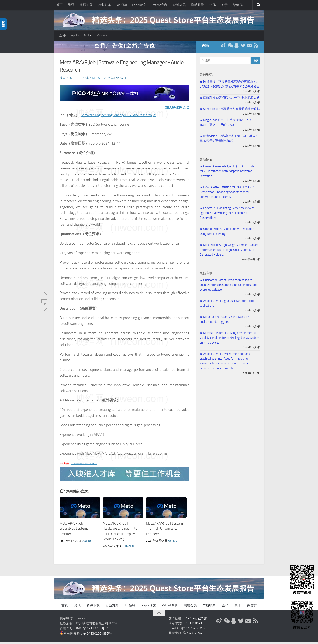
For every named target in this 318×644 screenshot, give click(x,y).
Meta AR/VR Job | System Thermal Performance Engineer (164, 531)
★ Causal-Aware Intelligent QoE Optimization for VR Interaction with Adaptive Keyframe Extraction (228, 173)
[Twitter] (243, 47)
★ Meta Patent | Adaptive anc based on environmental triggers (224, 321)
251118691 (194, 625)
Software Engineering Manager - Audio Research (120, 117)
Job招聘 (122, 5)
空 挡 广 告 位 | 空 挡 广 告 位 (125, 48)
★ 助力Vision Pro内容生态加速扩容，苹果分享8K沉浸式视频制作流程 (229, 140)
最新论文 (206, 161)
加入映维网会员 (177, 109)
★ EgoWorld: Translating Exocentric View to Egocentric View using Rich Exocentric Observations (227, 215)
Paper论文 (139, 5)
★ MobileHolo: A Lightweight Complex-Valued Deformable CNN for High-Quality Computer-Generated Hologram (229, 252)
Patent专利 (160, 5)
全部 (62, 35)
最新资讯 (206, 77)
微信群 (238, 5)
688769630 (197, 635)
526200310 (196, 630)
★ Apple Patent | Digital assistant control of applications (227, 305)
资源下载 (86, 5)
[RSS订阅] (256, 47)
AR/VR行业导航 (196, 620)
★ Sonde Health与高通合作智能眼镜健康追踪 (230, 111)
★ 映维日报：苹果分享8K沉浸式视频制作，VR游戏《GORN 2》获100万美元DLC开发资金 (230, 86)
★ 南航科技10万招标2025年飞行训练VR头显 (229, 100)
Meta (88, 35)
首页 (59, 5)
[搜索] (259, 5)
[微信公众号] (230, 47)
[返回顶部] (159, 615)
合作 (213, 5)
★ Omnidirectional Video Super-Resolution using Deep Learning (227, 233)
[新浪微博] (223, 47)
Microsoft (103, 35)
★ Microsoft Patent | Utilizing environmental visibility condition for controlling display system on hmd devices (229, 340)
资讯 (71, 5)
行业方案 (104, 5)
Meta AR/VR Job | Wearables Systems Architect (74, 531)
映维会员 (179, 5)
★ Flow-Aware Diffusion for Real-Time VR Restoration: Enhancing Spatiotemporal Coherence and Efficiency (227, 194)
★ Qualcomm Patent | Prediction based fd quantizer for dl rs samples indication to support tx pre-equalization (229, 287)
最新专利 (206, 275)
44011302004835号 (98, 635)
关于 (224, 5)
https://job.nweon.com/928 (84, 466)
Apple (75, 35)
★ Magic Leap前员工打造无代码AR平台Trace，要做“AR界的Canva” (226, 124)
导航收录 (198, 5)
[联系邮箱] (249, 47)
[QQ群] (236, 47)
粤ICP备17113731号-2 (92, 630)
